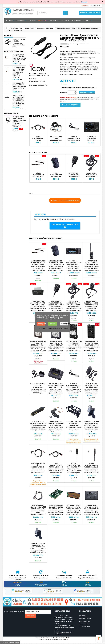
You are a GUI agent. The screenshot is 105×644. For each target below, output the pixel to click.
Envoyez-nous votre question (65, 226)
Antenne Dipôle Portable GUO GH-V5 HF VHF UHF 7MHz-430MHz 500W (19, 87)
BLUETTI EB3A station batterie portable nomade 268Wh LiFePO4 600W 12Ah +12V (91, 510)
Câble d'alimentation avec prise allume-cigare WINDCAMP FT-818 (91, 468)
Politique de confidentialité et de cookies (54, 328)
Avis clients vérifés (85, 620)
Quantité (64, 93)
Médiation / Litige (85, 628)
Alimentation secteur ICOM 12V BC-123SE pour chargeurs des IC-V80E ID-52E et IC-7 (91, 388)
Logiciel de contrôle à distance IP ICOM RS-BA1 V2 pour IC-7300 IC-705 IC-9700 (92, 141)
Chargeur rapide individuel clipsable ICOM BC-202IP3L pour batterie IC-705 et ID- (56, 388)
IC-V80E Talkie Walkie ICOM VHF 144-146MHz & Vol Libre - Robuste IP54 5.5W (91, 265)
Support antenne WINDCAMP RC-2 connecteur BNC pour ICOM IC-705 (38, 547)
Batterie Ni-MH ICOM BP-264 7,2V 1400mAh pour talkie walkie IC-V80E (74, 346)
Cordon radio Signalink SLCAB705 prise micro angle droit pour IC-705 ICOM (38, 510)
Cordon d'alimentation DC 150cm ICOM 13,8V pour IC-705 (74, 140)
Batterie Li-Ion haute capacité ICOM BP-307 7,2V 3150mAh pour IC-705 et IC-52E (56, 346)
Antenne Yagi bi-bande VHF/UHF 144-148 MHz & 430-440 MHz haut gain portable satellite (19, 72)
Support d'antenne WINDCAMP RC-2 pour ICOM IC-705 (91, 424)
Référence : (33, 76)
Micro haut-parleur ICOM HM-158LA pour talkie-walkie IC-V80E (92, 177)
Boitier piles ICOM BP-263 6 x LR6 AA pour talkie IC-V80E (91, 344)
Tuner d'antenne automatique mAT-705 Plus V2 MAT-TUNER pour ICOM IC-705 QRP (38, 305)
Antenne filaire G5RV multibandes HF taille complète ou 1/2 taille (56, 140)
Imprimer (65, 46)
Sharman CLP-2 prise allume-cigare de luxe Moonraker (38, 424)
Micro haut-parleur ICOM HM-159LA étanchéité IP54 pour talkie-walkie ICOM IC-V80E (91, 305)
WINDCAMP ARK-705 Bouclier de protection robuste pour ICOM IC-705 (74, 426)
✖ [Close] (102, 2)
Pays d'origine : (35, 81)
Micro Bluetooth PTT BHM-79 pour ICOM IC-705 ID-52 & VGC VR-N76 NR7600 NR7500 (56, 177)
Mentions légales (85, 622)
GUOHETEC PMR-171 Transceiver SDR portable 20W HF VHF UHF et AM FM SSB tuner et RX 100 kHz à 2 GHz (19, 101)
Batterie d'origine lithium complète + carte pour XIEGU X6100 (74, 509)
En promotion (11, 113)
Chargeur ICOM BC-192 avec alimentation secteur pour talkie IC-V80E (38, 388)
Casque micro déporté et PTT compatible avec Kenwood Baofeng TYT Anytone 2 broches (19, 122)
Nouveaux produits (14, 51)
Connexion (85, 6)
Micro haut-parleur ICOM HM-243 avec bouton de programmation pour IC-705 (74, 177)
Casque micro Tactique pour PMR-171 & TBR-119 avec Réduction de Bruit (19, 58)
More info (84, 2)
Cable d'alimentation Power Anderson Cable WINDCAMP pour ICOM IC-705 (38, 141)
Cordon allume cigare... (19, 40)
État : (31, 79)
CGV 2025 (82, 617)
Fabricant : (33, 73)
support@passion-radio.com (64, 634)
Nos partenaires (84, 625)
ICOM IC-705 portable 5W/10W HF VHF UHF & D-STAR (74, 263)
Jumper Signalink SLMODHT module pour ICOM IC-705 (56, 508)
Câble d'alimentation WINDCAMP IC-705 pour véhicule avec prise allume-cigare (74, 468)
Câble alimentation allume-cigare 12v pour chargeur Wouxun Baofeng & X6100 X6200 (38, 265)
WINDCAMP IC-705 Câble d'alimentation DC (38, 466)
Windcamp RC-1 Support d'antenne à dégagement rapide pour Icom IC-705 (56, 426)
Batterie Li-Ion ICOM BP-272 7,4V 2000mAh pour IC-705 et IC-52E (38, 345)
